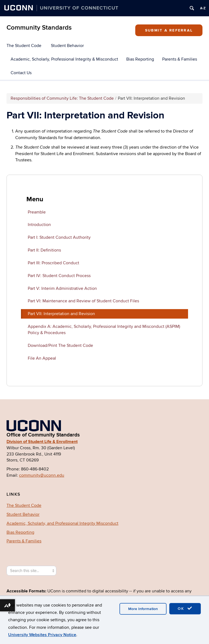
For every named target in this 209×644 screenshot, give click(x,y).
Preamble (37, 212)
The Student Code (24, 46)
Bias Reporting (140, 59)
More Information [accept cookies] (143, 609)
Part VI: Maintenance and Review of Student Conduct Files (83, 301)
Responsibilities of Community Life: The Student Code (62, 98)
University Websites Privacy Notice (42, 635)
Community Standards (39, 28)
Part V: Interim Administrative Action (62, 288)
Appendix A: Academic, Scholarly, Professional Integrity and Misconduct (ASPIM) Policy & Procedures (104, 330)
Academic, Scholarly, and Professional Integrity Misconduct (62, 523)
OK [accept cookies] (185, 608)
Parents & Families (180, 59)
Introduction (39, 225)
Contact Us (21, 73)
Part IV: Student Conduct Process (59, 276)
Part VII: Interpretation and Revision (61, 314)
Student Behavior (67, 46)
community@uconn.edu (42, 475)
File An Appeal (42, 358)
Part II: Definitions (44, 250)
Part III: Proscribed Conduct (53, 263)
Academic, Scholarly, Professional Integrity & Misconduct (64, 59)
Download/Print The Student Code (60, 345)
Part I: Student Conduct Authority (59, 237)
